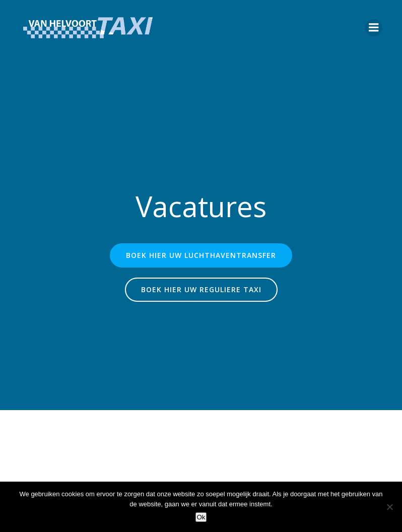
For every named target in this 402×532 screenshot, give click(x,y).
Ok (201, 517)
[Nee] (389, 507)
